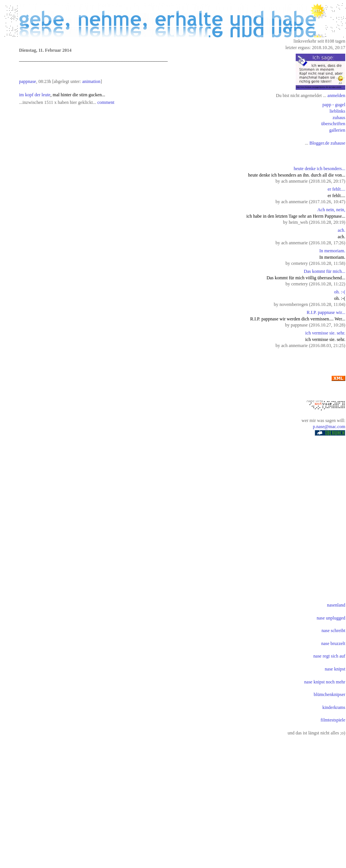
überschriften (333, 124)
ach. (341, 230)
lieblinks (337, 111)
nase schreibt (333, 631)
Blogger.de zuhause (327, 143)
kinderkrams (334, 707)
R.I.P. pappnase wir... (326, 312)
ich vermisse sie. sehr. (325, 333)
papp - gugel (334, 105)
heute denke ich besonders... (320, 169)
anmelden (336, 96)
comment (106, 102)
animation (91, 81)
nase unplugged (331, 618)
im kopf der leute (35, 95)
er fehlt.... (336, 189)
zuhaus (339, 118)
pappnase (28, 81)
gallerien (337, 130)
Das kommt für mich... (324, 271)
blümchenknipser (329, 694)
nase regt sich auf (329, 656)
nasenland (336, 605)
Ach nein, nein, (331, 210)
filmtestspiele (333, 720)
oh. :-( (340, 292)
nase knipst (335, 669)
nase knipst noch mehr (325, 682)
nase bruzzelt (333, 643)
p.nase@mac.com (329, 427)
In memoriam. (332, 251)
